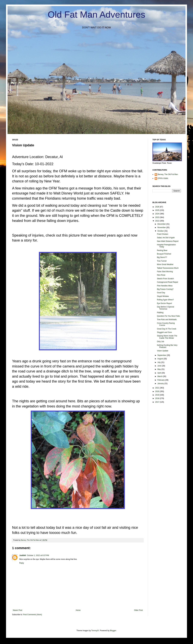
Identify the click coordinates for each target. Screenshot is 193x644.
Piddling (160, 313)
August (161, 359)
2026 (158, 207)
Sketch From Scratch (165, 279)
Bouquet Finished (164, 254)
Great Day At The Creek (167, 329)
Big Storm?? (162, 257)
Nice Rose (161, 275)
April (159, 373)
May (159, 369)
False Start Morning (165, 272)
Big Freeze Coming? (165, 289)
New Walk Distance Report (168, 241)
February (161, 380)
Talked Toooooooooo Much (168, 268)
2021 (158, 388)
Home (78, 610)
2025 (158, 210)
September (162, 355)
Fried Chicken (163, 234)
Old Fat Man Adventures (97, 15)
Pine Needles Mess (165, 286)
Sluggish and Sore (164, 332)
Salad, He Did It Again (166, 238)
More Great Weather (165, 264)
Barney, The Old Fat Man (168, 174)
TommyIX (95, 631)
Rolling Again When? (165, 300)
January (161, 383)
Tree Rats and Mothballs (167, 320)
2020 (158, 391)
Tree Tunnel (162, 261)
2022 (158, 221)
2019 (158, 395)
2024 (158, 214)
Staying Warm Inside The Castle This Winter (167, 337)
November (162, 227)
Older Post (138, 610)
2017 (158, 402)
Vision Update (163, 351)
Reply (22, 563)
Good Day (161, 293)
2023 (158, 217)
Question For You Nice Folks (168, 316)
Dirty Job (161, 342)
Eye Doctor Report (164, 303)
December (162, 224)
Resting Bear (162, 250)
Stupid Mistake (163, 296)
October (161, 231)
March (160, 376)
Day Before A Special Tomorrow (165, 308)
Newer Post (17, 610)
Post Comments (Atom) (32, 615)
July (159, 362)
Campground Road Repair (168, 282)
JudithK (23, 555)
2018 (158, 398)
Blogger (113, 631)
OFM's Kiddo (163, 178)
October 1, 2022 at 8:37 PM (38, 555)
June (160, 366)
